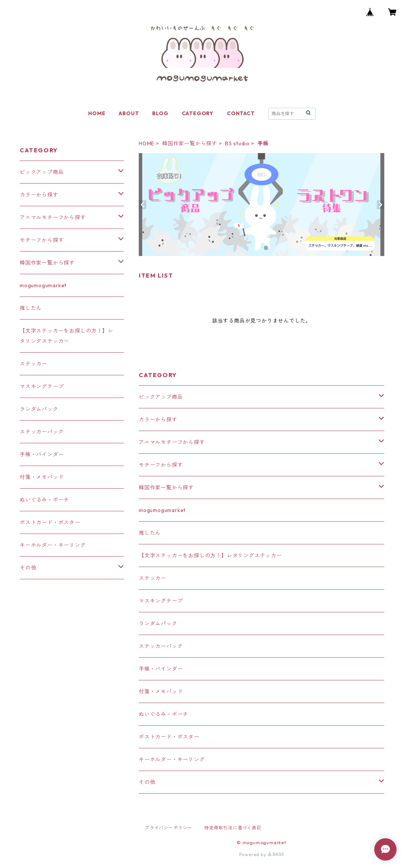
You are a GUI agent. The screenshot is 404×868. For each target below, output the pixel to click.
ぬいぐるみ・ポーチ (163, 714)
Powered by (262, 854)
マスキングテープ (161, 601)
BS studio (237, 143)
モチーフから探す (161, 465)
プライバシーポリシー (169, 828)
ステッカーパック (161, 646)
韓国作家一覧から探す (190, 143)
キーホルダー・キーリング (172, 759)
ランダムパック (158, 624)
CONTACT (241, 113)
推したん (150, 533)
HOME (97, 113)
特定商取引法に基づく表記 (233, 828)
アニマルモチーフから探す (172, 442)
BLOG (160, 113)
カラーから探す (158, 420)
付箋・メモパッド (161, 692)
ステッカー (153, 578)
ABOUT (129, 113)
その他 (147, 782)
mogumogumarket (162, 510)
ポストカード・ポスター (169, 737)
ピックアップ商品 (161, 397)
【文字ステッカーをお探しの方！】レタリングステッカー (210, 556)
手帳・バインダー (161, 669)
